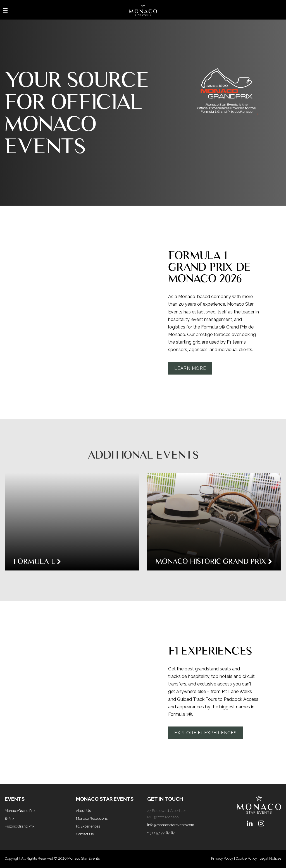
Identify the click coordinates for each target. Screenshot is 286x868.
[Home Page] (143, 10)
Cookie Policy (246, 858)
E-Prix (9, 818)
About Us (83, 811)
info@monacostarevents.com (171, 825)
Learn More (190, 368)
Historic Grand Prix (20, 826)
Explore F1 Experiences (206, 733)
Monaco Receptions (92, 818)
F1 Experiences (88, 826)
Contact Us (85, 834)
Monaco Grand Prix (20, 811)
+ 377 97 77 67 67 (161, 833)
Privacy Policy (222, 858)
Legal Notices (270, 858)
